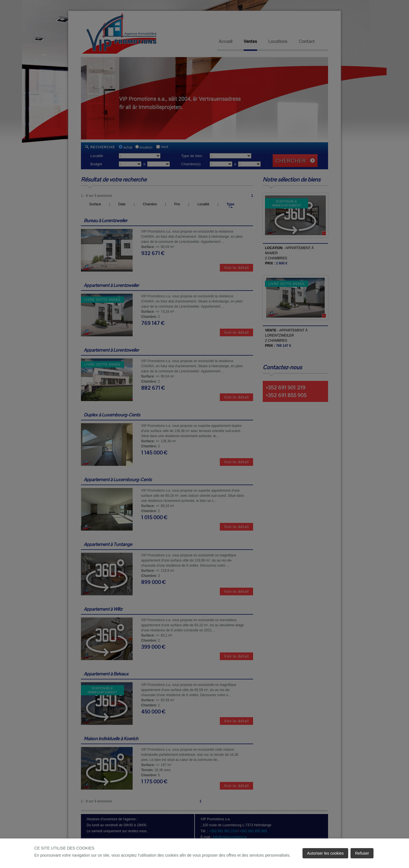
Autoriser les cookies (325, 853)
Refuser (362, 853)
